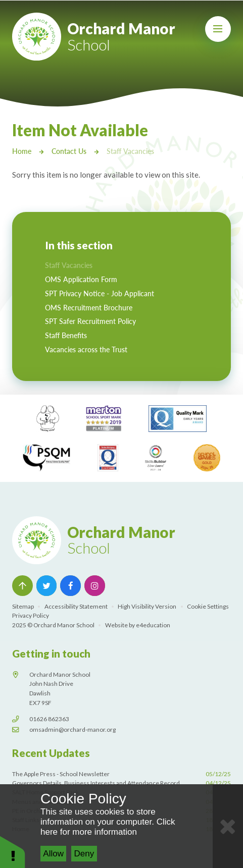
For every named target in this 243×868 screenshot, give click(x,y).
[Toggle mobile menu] (218, 29)
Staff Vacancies (130, 151)
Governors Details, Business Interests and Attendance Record (121, 783)
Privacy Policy (31, 615)
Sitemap (23, 606)
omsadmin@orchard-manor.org (72, 729)
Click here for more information (108, 827)
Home (22, 151)
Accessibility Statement (76, 606)
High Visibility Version (147, 606)
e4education (153, 625)
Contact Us (69, 151)
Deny (84, 854)
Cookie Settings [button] (208, 606)
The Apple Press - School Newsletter (121, 773)
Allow (53, 854)
